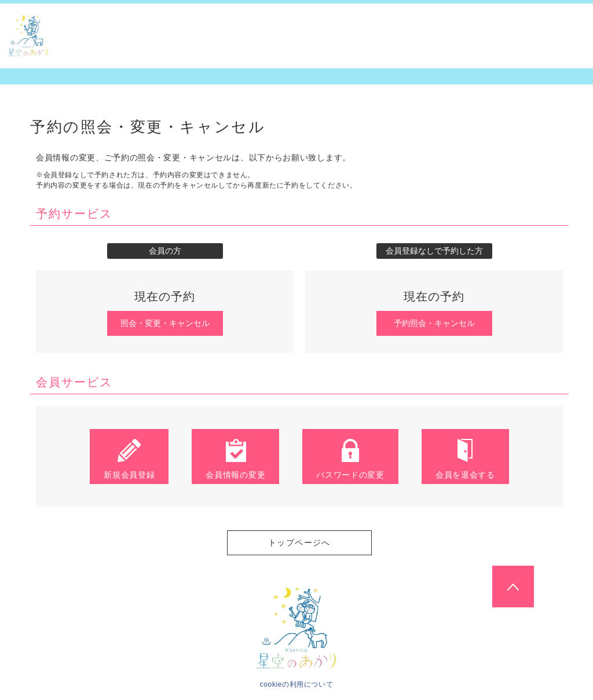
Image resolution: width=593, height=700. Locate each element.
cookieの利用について (297, 684)
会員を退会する (465, 459)
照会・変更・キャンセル (165, 323)
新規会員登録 (129, 459)
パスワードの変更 (350, 459)
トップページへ (299, 543)
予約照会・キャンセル (434, 323)
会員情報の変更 (235, 459)
